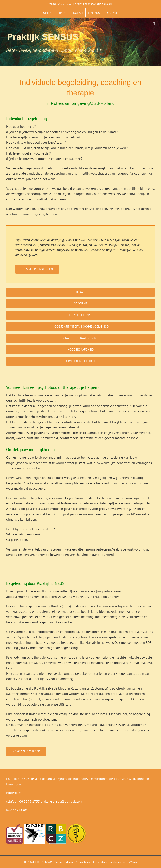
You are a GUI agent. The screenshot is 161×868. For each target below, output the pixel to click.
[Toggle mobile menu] (154, 24)
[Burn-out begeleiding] (80, 361)
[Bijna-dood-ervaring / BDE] (80, 338)
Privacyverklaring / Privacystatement (74, 862)
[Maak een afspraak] (26, 751)
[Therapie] (80, 292)
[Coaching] (80, 304)
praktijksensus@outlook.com (94, 4)
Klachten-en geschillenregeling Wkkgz (117, 862)
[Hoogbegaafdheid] (80, 350)
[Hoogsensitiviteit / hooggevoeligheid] (80, 327)
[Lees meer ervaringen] (37, 269)
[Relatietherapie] (80, 315)
